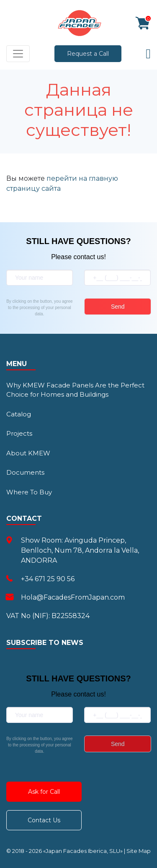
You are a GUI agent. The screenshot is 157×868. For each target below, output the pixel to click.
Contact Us (44, 820)
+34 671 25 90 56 (48, 579)
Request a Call (88, 54)
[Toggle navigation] (18, 54)
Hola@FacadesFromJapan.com (73, 597)
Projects (19, 433)
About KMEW (28, 453)
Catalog (19, 414)
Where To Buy (29, 492)
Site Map (139, 851)
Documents (25, 472)
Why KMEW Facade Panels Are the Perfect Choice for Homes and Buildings (75, 390)
